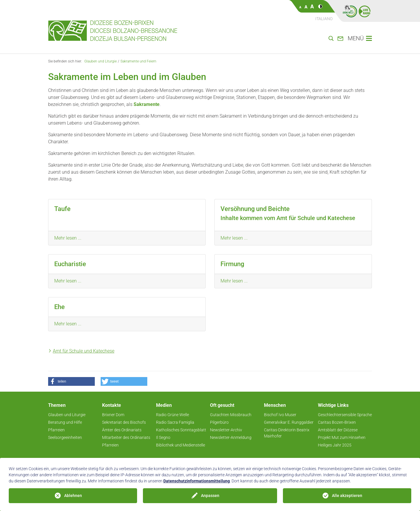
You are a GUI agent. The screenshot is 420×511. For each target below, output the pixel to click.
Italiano (324, 19)
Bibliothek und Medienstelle (181, 445)
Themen (57, 405)
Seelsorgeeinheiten (65, 437)
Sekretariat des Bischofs (124, 422)
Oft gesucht (222, 405)
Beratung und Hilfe (65, 422)
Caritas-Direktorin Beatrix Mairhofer (287, 433)
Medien (164, 405)
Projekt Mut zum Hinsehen (342, 437)
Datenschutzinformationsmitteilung (197, 481)
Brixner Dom (113, 415)
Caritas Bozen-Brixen (337, 422)
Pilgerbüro (219, 422)
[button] (71, 381)
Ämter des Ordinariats (122, 430)
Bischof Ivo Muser (280, 415)
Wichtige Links (333, 405)
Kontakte (112, 405)
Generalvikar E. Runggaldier (289, 422)
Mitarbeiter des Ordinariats (126, 437)
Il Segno (163, 437)
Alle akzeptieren (347, 496)
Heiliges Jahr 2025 (335, 445)
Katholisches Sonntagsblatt (181, 430)
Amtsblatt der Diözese (338, 430)
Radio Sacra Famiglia (175, 422)
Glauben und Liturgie (100, 61)
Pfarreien (56, 430)
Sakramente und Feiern (138, 61)
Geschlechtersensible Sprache (345, 415)
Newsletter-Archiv (226, 430)
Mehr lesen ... (68, 238)
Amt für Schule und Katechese (84, 351)
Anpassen (210, 496)
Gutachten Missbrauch (231, 415)
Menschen (275, 405)
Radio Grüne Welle (173, 415)
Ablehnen (73, 496)
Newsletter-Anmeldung (231, 437)
